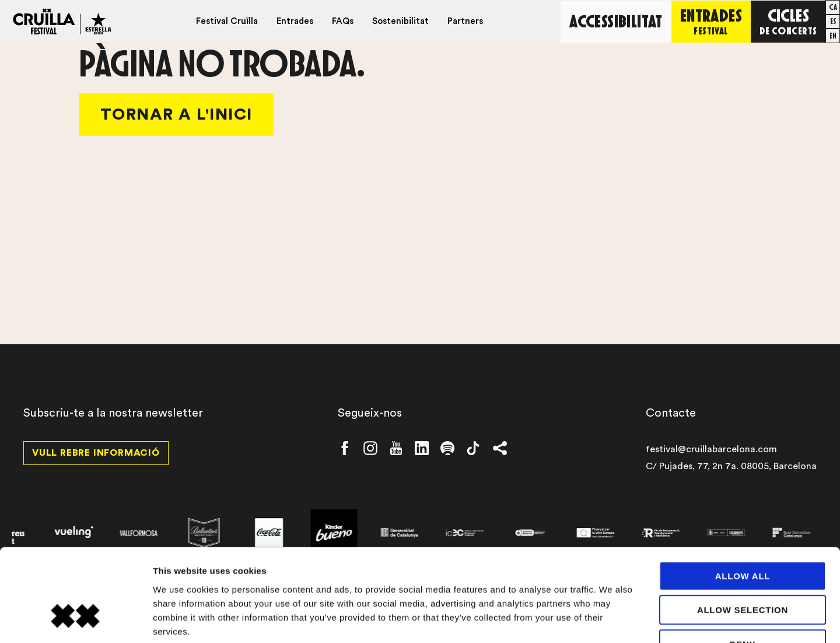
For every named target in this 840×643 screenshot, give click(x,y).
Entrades (295, 21)
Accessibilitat (617, 20)
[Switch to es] (833, 21)
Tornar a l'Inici (176, 114)
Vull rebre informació (96, 453)
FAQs (343, 21)
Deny (743, 569)
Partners (466, 21)
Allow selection (743, 535)
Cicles (789, 20)
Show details (612, 620)
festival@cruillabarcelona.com (711, 449)
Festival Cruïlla (228, 21)
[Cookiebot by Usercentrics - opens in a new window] (76, 620)
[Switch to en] (833, 35)
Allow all (743, 500)
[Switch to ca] (833, 7)
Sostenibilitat (401, 21)
